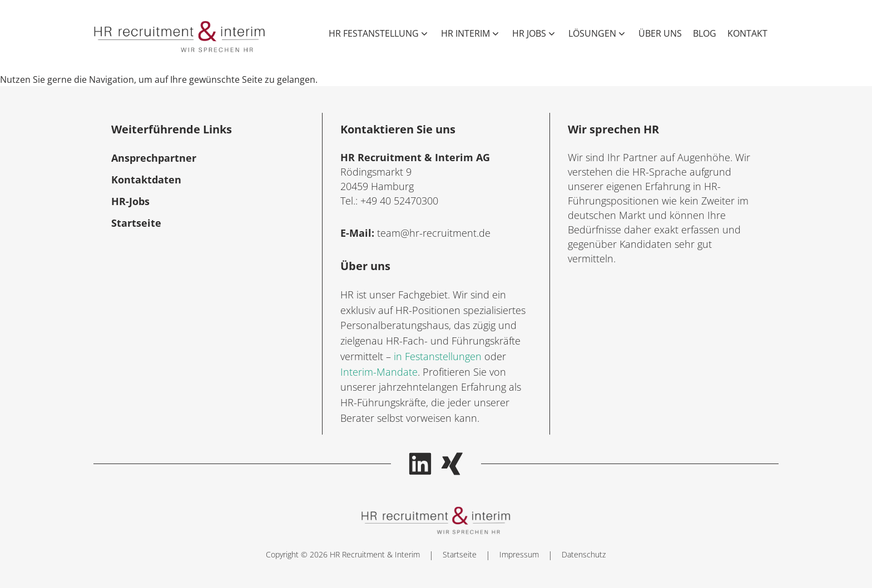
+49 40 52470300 (399, 201)
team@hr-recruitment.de (434, 233)
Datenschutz (584, 554)
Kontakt (747, 33)
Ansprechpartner (154, 158)
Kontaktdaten (146, 180)
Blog (705, 33)
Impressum (519, 554)
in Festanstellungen (438, 356)
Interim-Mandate (379, 372)
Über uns (660, 33)
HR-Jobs (130, 201)
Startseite (136, 223)
